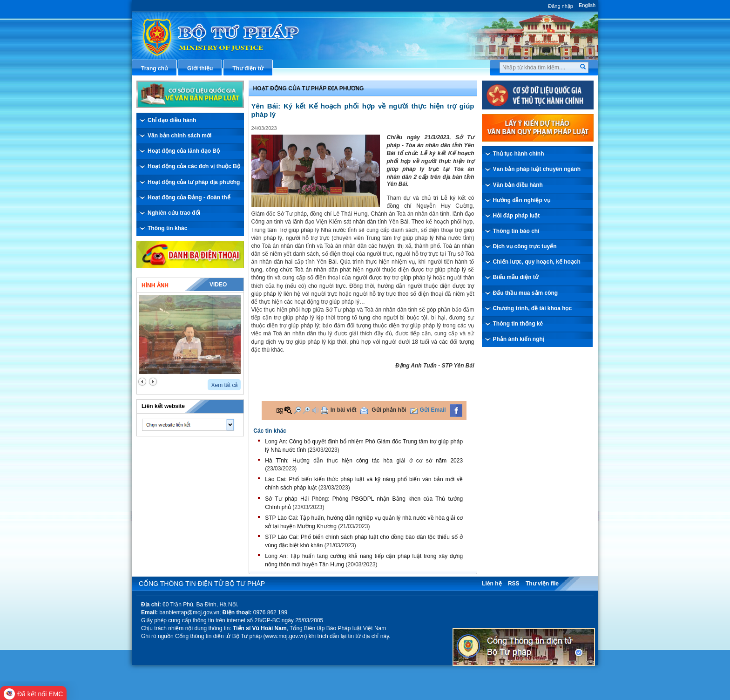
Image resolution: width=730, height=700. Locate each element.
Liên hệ (492, 584)
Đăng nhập (561, 6)
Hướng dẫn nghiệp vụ (522, 200)
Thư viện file (542, 584)
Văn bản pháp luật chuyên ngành (537, 169)
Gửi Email (433, 410)
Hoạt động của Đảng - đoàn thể (189, 197)
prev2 (142, 382)
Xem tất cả (224, 385)
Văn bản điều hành (518, 185)
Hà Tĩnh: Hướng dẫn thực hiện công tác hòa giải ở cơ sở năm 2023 (364, 461)
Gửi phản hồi (389, 410)
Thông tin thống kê (518, 324)
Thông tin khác (167, 228)
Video (218, 285)
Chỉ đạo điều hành (172, 120)
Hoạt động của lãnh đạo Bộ (184, 151)
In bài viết (344, 410)
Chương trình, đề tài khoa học (533, 308)
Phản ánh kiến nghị (519, 339)
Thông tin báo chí (516, 231)
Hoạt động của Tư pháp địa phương (309, 88)
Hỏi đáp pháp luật (517, 216)
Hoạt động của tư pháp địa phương (194, 182)
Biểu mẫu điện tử (516, 277)
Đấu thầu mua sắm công (526, 293)
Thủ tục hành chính (519, 154)
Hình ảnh (155, 285)
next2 (153, 382)
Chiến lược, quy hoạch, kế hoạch (537, 262)
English (587, 5)
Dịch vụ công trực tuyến (525, 246)
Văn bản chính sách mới (179, 136)
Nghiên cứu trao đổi (174, 213)
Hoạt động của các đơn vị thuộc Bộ (194, 166)
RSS (514, 584)
